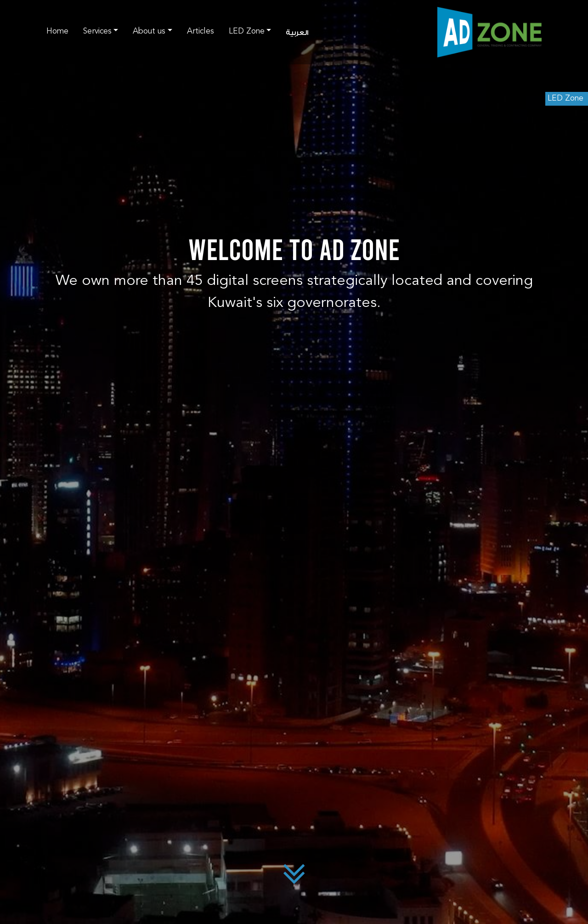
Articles (201, 31)
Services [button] (97, 31)
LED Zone (565, 99)
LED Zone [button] (247, 31)
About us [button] (149, 31)
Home (57, 31)
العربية (297, 33)
